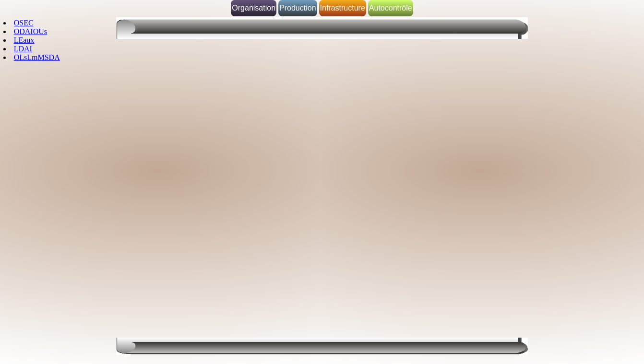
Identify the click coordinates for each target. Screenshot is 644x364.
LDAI (23, 49)
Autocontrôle (391, 8)
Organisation (254, 8)
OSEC (24, 23)
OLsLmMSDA (37, 57)
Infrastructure (343, 8)
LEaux (24, 40)
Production (298, 8)
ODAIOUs (30, 31)
